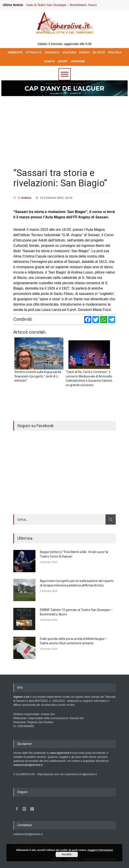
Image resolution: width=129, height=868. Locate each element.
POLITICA (115, 52)
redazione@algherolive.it (28, 765)
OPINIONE (78, 61)
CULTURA (69, 52)
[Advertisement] (64, 130)
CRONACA (52, 52)
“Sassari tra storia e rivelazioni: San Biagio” (60, 178)
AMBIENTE (15, 52)
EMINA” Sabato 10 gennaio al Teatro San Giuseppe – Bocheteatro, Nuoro (51, 5)
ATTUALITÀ (34, 52)
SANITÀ (49, 61)
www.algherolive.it (61, 753)
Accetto (67, 854)
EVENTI (85, 52)
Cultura (26, 198)
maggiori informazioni (100, 850)
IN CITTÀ (99, 52)
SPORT (63, 61)
